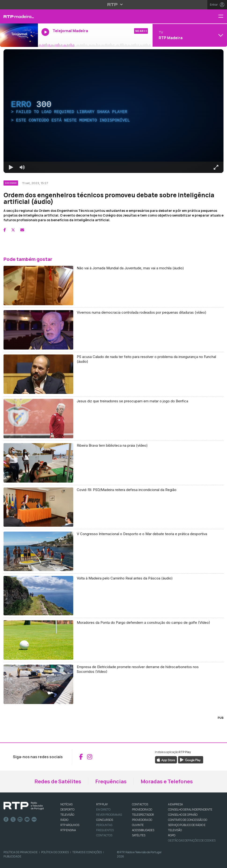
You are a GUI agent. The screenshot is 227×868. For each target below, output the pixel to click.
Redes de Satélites (58, 781)
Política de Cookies (55, 852)
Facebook (6, 819)
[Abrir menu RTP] (114, 4)
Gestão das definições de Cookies (192, 840)
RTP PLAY (102, 804)
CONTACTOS (140, 804)
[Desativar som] (22, 167)
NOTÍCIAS (66, 804)
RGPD (172, 835)
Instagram (20, 819)
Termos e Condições (87, 852)
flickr (34, 819)
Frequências (111, 781)
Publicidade (12, 856)
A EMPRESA (175, 804)
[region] (113, 111)
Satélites (139, 835)
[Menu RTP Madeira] (223, 17)
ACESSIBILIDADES (143, 830)
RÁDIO (64, 820)
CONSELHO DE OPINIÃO (183, 815)
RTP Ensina (68, 830)
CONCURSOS (105, 820)
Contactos (104, 835)
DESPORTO (67, 809)
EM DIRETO (103, 809)
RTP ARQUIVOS (70, 825)
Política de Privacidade (21, 852)
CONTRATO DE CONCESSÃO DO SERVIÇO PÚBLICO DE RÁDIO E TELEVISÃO (188, 825)
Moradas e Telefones (167, 781)
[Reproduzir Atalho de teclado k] (11, 167)
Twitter (13, 819)
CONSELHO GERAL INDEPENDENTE (190, 809)
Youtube (27, 819)
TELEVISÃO (67, 815)
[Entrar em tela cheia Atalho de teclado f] (216, 167)
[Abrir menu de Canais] (189, 35)
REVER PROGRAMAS (109, 815)
